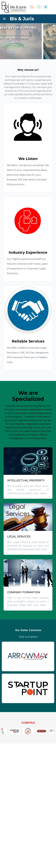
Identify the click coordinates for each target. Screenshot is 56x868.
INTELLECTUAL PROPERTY (26, 480)
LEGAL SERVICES (19, 537)
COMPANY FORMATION (24, 592)
